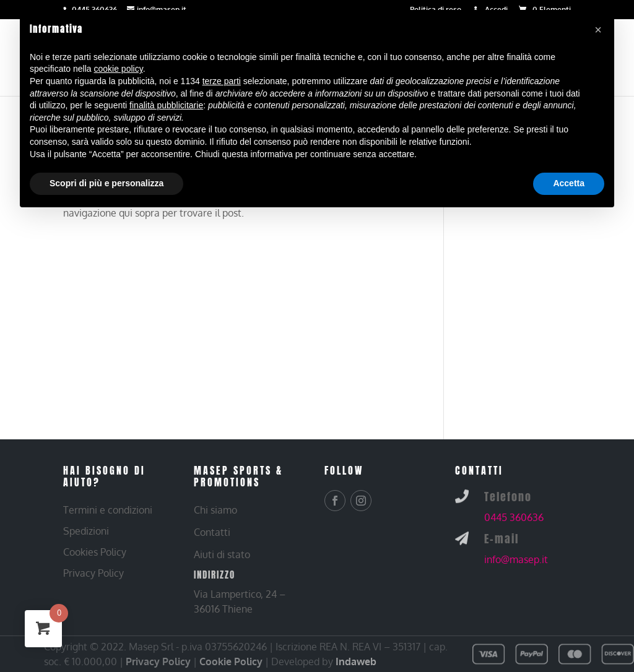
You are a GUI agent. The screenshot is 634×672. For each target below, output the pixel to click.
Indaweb (356, 661)
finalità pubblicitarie (166, 105)
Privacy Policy (158, 661)
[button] (598, 30)
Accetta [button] (569, 183)
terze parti (222, 81)
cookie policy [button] (119, 69)
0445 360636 (514, 517)
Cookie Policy (231, 661)
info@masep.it (516, 559)
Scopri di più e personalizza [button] (106, 183)
